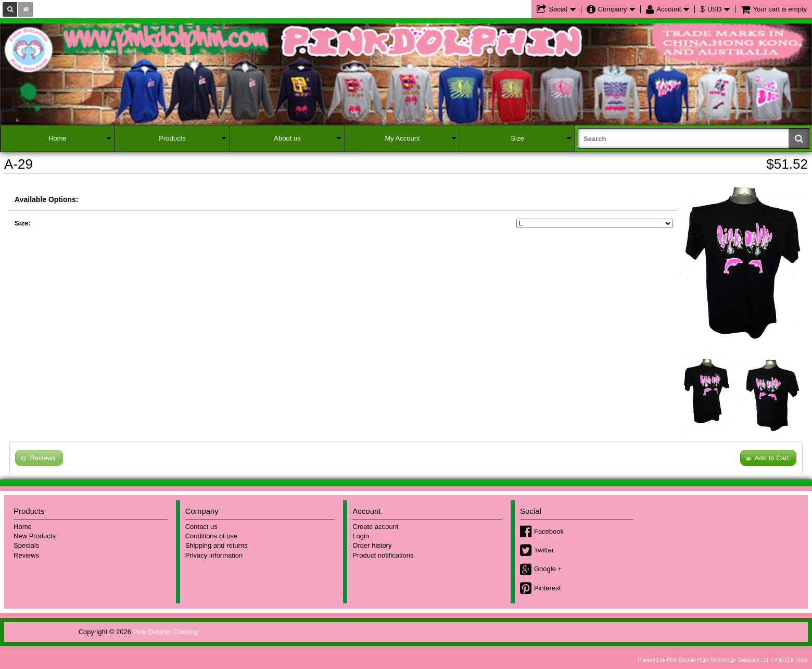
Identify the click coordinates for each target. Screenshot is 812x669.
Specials (26, 545)
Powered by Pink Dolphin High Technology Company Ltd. (704, 660)
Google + (548, 569)
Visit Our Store (791, 660)
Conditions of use (211, 536)
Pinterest (547, 588)
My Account (402, 138)
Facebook (549, 531)
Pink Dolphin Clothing (166, 632)
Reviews (26, 555)
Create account (375, 527)
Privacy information (214, 555)
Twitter (544, 550)
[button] (768, 458)
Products (172, 138)
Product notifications (383, 555)
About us (287, 138)
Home (58, 138)
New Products (35, 536)
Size (517, 138)
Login (361, 536)
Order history (372, 545)
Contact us (201, 527)
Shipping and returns (217, 545)
